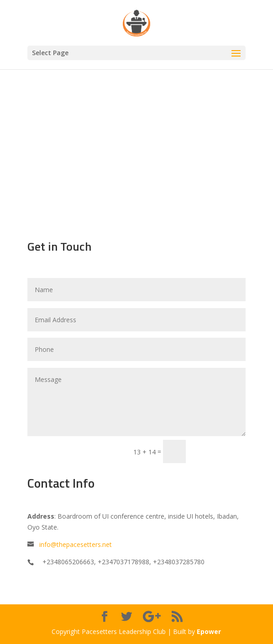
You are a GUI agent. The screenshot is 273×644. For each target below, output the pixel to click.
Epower (209, 631)
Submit (220, 451)
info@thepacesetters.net (76, 544)
